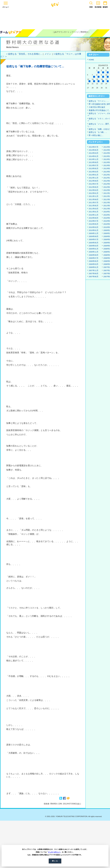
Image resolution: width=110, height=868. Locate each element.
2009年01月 (94, 249)
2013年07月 (94, 165)
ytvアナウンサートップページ (66, 32)
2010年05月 (94, 224)
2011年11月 (94, 196)
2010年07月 (94, 221)
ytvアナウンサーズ (11, 32)
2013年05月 (94, 169)
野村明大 (84, 32)
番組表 (105, 4)
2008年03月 (94, 264)
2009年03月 (94, 246)
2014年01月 (94, 156)
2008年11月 (94, 252)
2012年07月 (94, 184)
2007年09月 (94, 274)
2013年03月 (94, 172)
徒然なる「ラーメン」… (99, 101)
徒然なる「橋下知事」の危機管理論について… (35, 66)
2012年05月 (94, 187)
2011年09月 (94, 199)
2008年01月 (94, 267)
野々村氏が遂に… (96, 135)
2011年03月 (94, 209)
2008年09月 (94, 255)
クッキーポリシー (54, 852)
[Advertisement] (55, 19)
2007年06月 (94, 277)
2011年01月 (94, 212)
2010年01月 (94, 230)
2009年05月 (94, 243)
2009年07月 (94, 239)
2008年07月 (94, 258)
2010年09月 (94, 218)
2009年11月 (94, 233)
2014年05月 (94, 150)
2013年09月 (94, 162)
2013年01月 (94, 175)
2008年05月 (94, 261)
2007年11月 (94, 270)
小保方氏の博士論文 (97, 107)
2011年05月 (94, 206)
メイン (48, 54)
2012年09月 (94, 181)
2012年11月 (94, 178)
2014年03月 (94, 153)
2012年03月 (94, 190)
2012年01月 (94, 193)
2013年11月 (94, 159)
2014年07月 (94, 147)
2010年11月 (94, 215)
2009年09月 (94, 236)
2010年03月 (94, 227)
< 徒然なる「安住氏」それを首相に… (24, 54)
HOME (91, 60)
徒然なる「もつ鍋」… (98, 132)
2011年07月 (94, 203)
